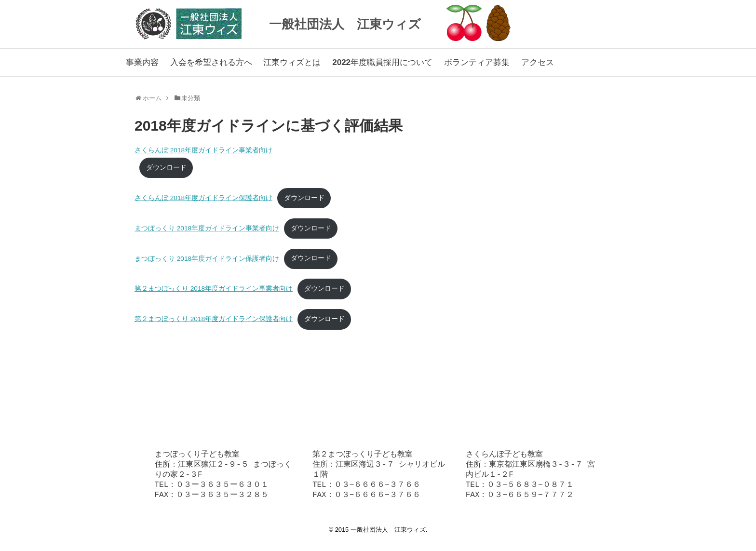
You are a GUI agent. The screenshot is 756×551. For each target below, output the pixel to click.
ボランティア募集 (477, 62)
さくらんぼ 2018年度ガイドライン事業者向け (203, 150)
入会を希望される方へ (211, 62)
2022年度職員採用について (382, 62)
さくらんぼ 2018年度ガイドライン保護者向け (203, 198)
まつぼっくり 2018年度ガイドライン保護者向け (207, 258)
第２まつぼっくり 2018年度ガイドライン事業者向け (214, 289)
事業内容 (142, 62)
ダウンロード (166, 168)
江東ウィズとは (292, 62)
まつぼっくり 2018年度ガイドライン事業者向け (207, 228)
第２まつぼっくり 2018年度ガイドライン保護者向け (214, 319)
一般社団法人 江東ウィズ (345, 24)
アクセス (538, 62)
